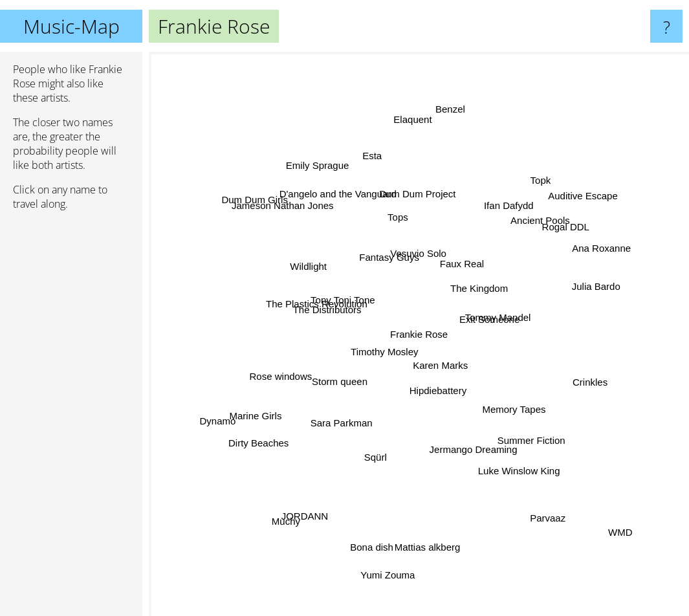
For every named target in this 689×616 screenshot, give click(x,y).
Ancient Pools (533, 228)
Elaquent (410, 123)
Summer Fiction (542, 446)
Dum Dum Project (417, 209)
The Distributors (337, 312)
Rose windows (290, 367)
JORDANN (315, 500)
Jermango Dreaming (472, 444)
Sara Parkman (334, 422)
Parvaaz (537, 510)
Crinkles (582, 383)
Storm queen (340, 389)
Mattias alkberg (428, 524)
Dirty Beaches (276, 431)
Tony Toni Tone (346, 302)
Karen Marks (436, 374)
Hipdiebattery (439, 397)
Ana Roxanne (581, 257)
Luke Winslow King (515, 460)
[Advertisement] (71, 419)
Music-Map (71, 26)
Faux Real (459, 262)
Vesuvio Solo (421, 238)
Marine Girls (255, 414)
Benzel (449, 117)
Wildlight (321, 273)
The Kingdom (479, 290)
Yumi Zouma (393, 559)
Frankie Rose (419, 334)
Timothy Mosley (385, 361)
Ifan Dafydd (514, 217)
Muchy (289, 515)
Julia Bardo (585, 291)
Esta (367, 163)
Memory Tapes (501, 403)
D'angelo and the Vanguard (343, 194)
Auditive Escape (584, 196)
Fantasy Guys (381, 256)
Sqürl (372, 473)
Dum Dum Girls (273, 214)
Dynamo (230, 416)
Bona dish (378, 539)
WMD (607, 519)
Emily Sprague (325, 177)
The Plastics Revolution (302, 295)
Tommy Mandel (501, 317)
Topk (526, 194)
